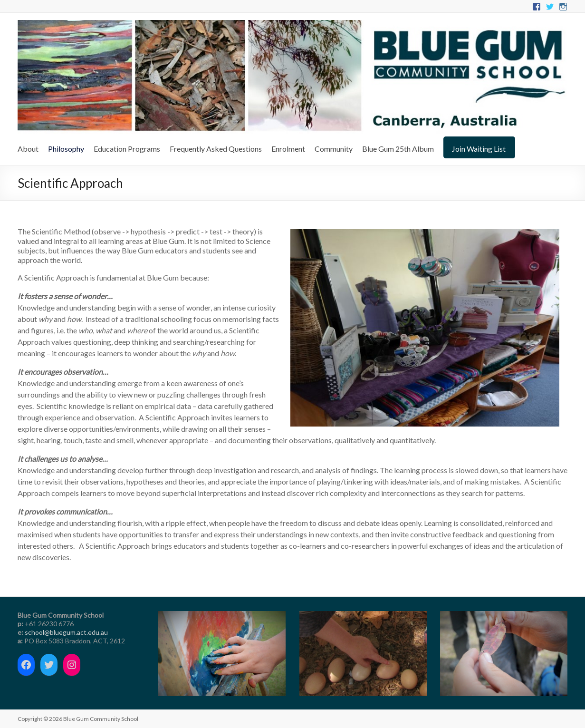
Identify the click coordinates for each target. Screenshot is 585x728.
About (28, 149)
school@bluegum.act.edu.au (66, 632)
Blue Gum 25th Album (398, 149)
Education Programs (127, 149)
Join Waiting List (479, 149)
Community (334, 149)
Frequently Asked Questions (216, 149)
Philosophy (66, 149)
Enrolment (288, 149)
